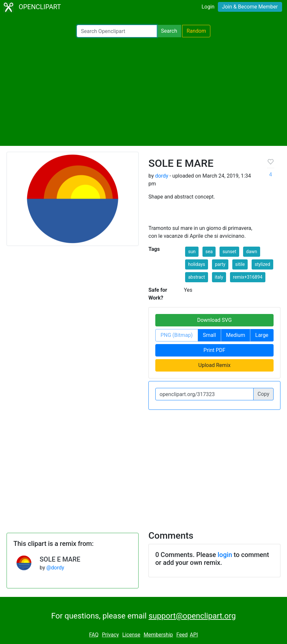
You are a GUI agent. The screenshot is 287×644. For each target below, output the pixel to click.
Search (169, 31)
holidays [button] (197, 264)
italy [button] (219, 277)
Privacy (110, 635)
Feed (182, 635)
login (225, 555)
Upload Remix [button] (214, 365)
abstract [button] (196, 277)
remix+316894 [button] (248, 277)
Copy (263, 394)
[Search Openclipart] (117, 31)
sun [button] (192, 252)
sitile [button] (240, 264)
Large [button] (262, 335)
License (131, 635)
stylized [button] (262, 264)
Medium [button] (236, 335)
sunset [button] (229, 252)
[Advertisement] (143, 92)
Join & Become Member (250, 7)
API (194, 635)
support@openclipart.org (192, 616)
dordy (162, 176)
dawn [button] (252, 252)
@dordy (55, 568)
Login (208, 7)
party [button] (220, 264)
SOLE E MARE (60, 559)
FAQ (94, 635)
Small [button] (209, 335)
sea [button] (209, 252)
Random (196, 31)
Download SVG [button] (215, 320)
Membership (158, 635)
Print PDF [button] (214, 350)
